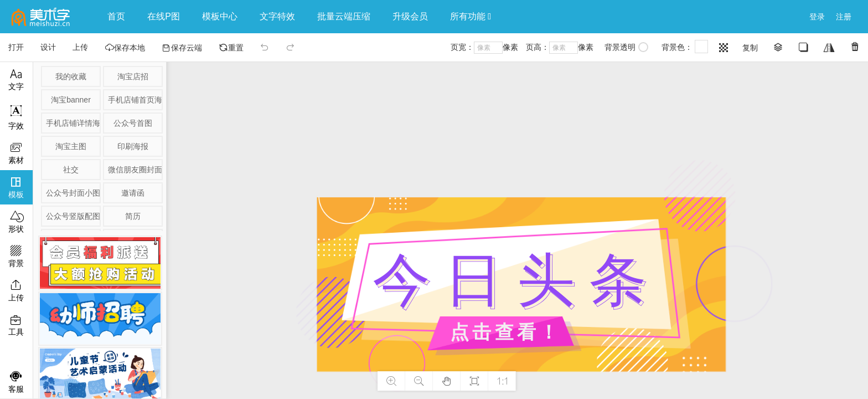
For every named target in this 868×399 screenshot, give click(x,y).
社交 (71, 170)
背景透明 (626, 47)
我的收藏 (71, 76)
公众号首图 (133, 123)
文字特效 (277, 16)
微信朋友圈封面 (135, 170)
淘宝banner (71, 100)
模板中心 (220, 16)
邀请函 (133, 193)
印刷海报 (133, 146)
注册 (844, 17)
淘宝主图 (71, 146)
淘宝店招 (133, 76)
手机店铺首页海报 (135, 100)
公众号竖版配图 (73, 216)
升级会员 (410, 16)
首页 (116, 16)
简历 (133, 216)
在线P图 (164, 16)
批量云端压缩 (344, 16)
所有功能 (471, 16)
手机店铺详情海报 (73, 123)
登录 (817, 17)
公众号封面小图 (73, 193)
